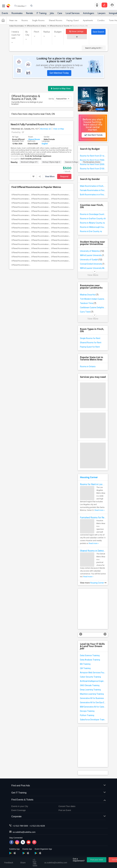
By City (27, 33)
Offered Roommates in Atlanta (24, 195)
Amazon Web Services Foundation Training (93, 673)
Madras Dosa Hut (89, 295)
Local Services (73, 15)
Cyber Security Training (90, 677)
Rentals (29, 15)
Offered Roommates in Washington (66, 244)
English (45, 144)
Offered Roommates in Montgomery (66, 261)
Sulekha (9, 6)
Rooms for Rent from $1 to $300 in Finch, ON (93, 156)
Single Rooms (38, 22)
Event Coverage (19, 810)
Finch (36, 32)
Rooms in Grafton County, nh (93, 219)
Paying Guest (73, 22)
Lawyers (101, 15)
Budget (58, 32)
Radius (47, 32)
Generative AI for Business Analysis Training (93, 698)
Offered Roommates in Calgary (64, 199)
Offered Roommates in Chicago (24, 203)
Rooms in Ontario (88, 367)
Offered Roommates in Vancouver (45, 244)
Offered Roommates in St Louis (24, 240)
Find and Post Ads (59, 786)
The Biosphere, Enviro (92, 162)
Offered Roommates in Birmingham (46, 257)
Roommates (17, 15)
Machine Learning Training (92, 694)
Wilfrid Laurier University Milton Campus (93, 268)
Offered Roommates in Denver (44, 207)
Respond (64, 176)
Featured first (63, 99)
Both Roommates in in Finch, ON (93, 195)
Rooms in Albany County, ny (92, 223)
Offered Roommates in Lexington (45, 261)
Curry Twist (87, 312)
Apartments (88, 22)
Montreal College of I (29, 162)
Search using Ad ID (94, 48)
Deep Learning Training (90, 690)
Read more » (100, 510)
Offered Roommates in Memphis (45, 253)
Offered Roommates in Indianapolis (66, 211)
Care (60, 15)
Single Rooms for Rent (90, 338)
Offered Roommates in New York (25, 224)
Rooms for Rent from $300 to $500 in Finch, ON (93, 160)
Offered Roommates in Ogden (24, 265)
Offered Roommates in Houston (44, 211)
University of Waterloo (92, 251)
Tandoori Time (88, 303)
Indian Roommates (16, 26)
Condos (101, 22)
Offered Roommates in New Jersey (65, 219)
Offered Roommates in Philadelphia (66, 224)
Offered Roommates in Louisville (64, 257)
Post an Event (65, 810)
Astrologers (89, 15)
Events (5, 15)
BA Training (85, 664)
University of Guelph (91, 260)
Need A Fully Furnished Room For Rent (33, 124)
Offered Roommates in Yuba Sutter (45, 248)
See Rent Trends (94, 135)
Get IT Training (59, 793)
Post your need (96, 860)
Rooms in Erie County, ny (91, 231)
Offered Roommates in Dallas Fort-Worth (28, 207)
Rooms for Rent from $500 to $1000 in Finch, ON (93, 164)
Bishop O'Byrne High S (51, 162)
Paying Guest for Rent (90, 347)
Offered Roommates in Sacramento (66, 232)
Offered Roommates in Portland (64, 228)
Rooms (25, 22)
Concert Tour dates (67, 806)
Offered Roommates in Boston (44, 199)
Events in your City (20, 806)
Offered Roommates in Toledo (63, 248)
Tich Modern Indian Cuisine (93, 299)
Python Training (87, 715)
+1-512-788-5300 (20, 826)
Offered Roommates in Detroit (63, 207)
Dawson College (72, 162)
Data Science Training (90, 655)
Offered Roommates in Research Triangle (28, 232)
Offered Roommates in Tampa (63, 240)
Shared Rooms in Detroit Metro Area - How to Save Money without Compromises (93, 551)
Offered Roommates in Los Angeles (66, 215)
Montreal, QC (46, 129)
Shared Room (34, 139)
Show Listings (76, 31)
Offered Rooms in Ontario (37, 26)
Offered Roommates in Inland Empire (27, 215)
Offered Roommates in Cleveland (65, 203)
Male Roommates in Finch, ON (93, 186)
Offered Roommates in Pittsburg (44, 228)
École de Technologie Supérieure (38, 156)
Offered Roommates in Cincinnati (45, 203)
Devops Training (87, 711)
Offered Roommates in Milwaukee (25, 257)
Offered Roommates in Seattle (63, 236)
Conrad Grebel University (93, 264)
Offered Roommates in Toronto (24, 244)
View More (50, 176)
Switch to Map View (61, 89)
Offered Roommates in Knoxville (64, 253)
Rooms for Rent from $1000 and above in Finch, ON (93, 169)
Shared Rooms (56, 22)
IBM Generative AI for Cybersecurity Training (93, 707)
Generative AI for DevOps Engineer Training (93, 702)
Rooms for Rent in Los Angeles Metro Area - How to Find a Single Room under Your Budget (93, 484)
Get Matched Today (59, 73)
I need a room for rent (16, 35)
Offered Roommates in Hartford (25, 211)
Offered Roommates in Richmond (45, 232)
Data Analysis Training (90, 660)
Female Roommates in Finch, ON (93, 190)
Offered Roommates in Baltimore (65, 195)
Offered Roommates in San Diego (45, 236)
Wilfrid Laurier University (93, 255)
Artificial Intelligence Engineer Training (93, 681)
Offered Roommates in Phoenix (24, 228)
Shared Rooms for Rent (91, 343)
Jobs (52, 15)
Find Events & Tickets (59, 800)
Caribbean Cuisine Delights (93, 307)
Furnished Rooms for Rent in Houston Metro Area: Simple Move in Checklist (93, 518)
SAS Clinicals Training (90, 685)
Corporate (59, 817)
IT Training (41, 15)
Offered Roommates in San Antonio (26, 236)
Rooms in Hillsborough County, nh (93, 227)
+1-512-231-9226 (37, 826)
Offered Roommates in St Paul (44, 240)
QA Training (85, 668)
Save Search (98, 32)
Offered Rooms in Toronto (59, 26)
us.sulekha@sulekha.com (24, 832)
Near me (13, 22)
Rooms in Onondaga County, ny (93, 214)
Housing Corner (89, 477)
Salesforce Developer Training (93, 720)
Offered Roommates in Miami (24, 219)
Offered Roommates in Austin (43, 195)
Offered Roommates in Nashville (25, 253)
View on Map (58, 129)
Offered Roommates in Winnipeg (25, 248)
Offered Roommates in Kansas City (46, 215)
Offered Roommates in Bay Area (25, 199)
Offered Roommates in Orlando (44, 224)
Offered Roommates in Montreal (44, 219)
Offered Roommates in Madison (25, 261)
